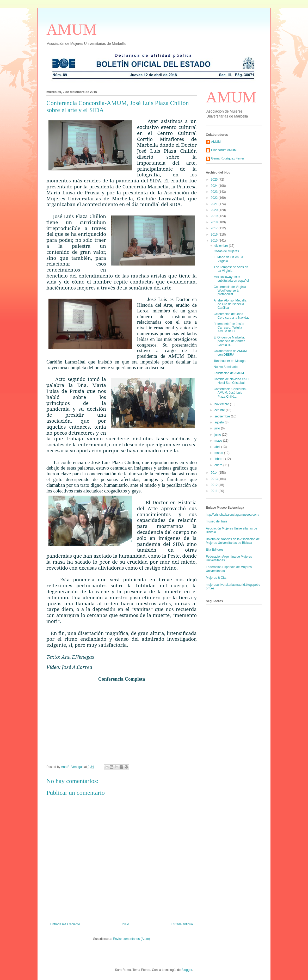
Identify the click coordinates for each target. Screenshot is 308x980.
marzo (219, 453)
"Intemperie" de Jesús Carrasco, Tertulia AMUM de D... (229, 328)
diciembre (222, 246)
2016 (215, 235)
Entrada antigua (182, 924)
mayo (219, 441)
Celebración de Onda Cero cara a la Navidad (232, 316)
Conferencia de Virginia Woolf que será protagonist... (230, 291)
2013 (215, 479)
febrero (220, 459)
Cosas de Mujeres (226, 251)
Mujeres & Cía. (216, 578)
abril (218, 447)
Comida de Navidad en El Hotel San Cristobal (231, 381)
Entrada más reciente (65, 924)
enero (219, 465)
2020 (215, 210)
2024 (215, 186)
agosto (220, 422)
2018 (215, 222)
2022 (215, 198)
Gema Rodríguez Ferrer (228, 158)
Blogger (187, 970)
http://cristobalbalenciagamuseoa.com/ (233, 515)
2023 (215, 192)
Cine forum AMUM (224, 150)
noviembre (222, 404)
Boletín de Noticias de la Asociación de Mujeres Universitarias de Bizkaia (233, 541)
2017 (215, 228)
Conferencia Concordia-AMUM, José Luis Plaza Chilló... (230, 393)
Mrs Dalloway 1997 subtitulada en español (231, 279)
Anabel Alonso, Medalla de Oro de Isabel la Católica (230, 304)
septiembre (223, 416)
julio (218, 428)
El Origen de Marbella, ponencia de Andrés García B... (229, 341)
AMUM (72, 29)
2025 (215, 180)
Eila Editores (215, 550)
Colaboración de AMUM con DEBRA (230, 353)
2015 (215, 241)
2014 (215, 473)
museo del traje (217, 521)
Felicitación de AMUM (229, 373)
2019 (215, 216)
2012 (215, 485)
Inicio (125, 924)
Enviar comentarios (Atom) (131, 939)
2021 (215, 204)
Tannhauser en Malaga (230, 361)
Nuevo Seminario (226, 367)
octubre (220, 410)
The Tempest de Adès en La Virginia (231, 269)
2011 (215, 491)
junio (218, 435)
